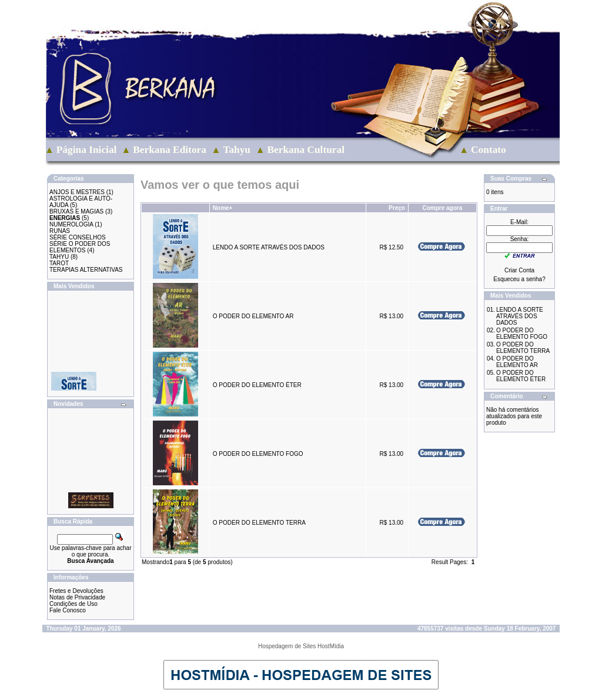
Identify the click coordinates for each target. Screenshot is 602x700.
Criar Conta (519, 270)
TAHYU (59, 257)
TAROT (59, 263)
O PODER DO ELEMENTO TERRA (259, 523)
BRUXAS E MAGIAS (76, 211)
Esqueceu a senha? (519, 279)
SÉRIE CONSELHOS (78, 237)
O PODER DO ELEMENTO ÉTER (257, 385)
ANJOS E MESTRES (77, 192)
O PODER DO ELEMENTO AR (253, 316)
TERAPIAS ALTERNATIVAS (86, 270)
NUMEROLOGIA (71, 224)
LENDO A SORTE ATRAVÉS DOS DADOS (269, 247)
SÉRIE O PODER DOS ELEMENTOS (80, 247)
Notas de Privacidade (77, 597)
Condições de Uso (73, 604)
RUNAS (60, 231)
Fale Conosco (68, 610)
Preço (397, 208)
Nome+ (223, 208)
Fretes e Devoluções (76, 591)
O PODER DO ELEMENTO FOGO (258, 454)
